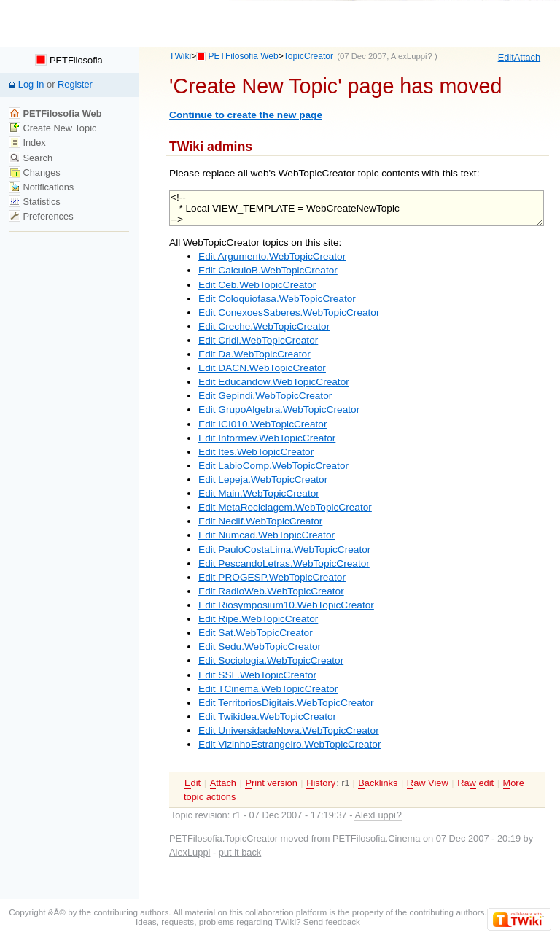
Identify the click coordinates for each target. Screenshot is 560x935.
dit (506, 58)
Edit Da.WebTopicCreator (254, 354)
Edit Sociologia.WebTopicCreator (271, 660)
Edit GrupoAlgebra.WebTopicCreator (279, 410)
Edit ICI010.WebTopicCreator (262, 424)
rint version (271, 783)
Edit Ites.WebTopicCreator (256, 452)
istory (321, 783)
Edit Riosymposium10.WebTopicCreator (286, 605)
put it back (240, 852)
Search (31, 158)
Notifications (41, 187)
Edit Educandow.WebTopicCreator (274, 382)
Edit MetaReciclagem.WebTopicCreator (285, 507)
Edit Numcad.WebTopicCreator (267, 535)
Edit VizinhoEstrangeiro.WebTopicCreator (289, 744)
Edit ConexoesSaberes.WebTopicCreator (289, 313)
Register (75, 84)
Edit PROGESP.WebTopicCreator (272, 577)
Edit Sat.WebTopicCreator (256, 633)
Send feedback (332, 922)
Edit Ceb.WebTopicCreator (257, 285)
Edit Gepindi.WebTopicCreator (265, 396)
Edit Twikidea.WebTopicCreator (267, 717)
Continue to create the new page (246, 115)
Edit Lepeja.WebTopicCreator (263, 480)
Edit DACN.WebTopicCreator (262, 368)
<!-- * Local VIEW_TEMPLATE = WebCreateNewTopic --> (357, 208)
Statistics (35, 202)
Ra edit (475, 783)
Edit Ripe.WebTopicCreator (258, 619)
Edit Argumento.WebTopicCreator (272, 256)
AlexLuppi (190, 852)
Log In (31, 84)
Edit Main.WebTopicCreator (259, 493)
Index (27, 143)
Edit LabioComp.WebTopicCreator (273, 466)
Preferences (41, 216)
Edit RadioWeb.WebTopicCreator (271, 591)
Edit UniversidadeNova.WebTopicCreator (289, 730)
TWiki (180, 56)
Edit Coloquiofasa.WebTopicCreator (277, 299)
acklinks (378, 783)
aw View (428, 783)
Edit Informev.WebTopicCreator (267, 438)
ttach (527, 58)
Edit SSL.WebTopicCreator (257, 675)
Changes (35, 172)
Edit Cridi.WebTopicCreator (258, 340)
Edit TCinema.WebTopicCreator (268, 689)
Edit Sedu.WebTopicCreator (260, 647)
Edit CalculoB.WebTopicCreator (268, 270)
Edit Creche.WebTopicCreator (264, 326)
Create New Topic (53, 128)
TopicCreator (308, 56)
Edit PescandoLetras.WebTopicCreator (284, 563)
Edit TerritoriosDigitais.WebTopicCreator (286, 703)
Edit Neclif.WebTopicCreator (260, 521)
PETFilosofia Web (244, 56)
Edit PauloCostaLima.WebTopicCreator (284, 550)
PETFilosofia (69, 60)
